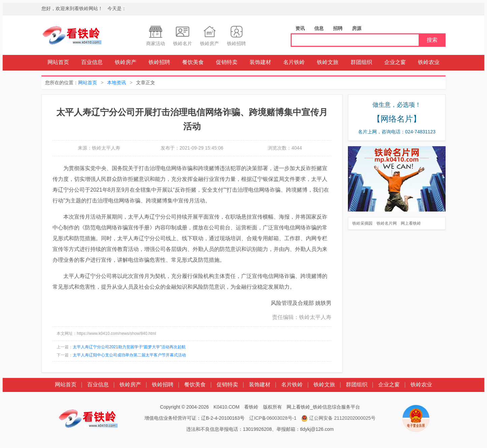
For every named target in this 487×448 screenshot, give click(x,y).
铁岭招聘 (159, 62)
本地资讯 (117, 83)
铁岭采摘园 (362, 223)
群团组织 (361, 62)
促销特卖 (227, 62)
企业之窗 (395, 62)
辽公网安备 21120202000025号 (338, 418)
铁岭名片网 (387, 223)
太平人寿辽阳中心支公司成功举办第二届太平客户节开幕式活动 (129, 355)
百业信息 (92, 62)
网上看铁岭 (411, 223)
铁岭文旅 (328, 62)
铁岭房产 (126, 62)
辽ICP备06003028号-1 (273, 418)
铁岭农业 (429, 62)
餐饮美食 (193, 62)
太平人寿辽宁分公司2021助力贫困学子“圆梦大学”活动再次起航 (129, 347)
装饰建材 (260, 62)
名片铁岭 (294, 62)
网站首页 (58, 62)
